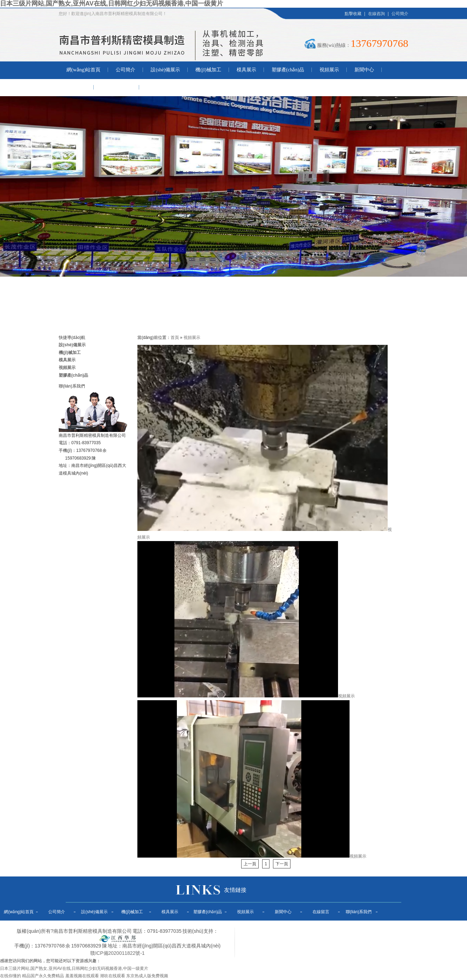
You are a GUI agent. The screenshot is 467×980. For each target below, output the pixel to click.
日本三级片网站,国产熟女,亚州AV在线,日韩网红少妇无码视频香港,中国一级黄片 (112, 3)
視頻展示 (329, 70)
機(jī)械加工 (208, 70)
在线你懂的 (10, 976)
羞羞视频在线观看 (82, 976)
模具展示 (246, 70)
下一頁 (282, 864)
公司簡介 (400, 14)
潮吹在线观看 (113, 976)
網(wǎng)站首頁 (83, 70)
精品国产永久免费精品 (43, 976)
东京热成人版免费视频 (147, 976)
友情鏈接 (235, 890)
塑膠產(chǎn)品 (288, 70)
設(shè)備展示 (165, 70)
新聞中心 (364, 70)
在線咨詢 (376, 14)
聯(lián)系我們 (116, 87)
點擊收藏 (353, 14)
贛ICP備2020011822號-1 (117, 953)
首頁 (175, 338)
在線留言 (76, 87)
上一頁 (250, 864)
